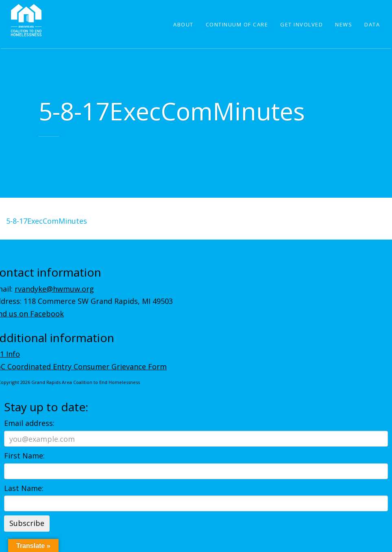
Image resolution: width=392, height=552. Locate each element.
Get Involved (302, 24)
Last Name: (24, 488)
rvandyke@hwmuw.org (54, 289)
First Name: (24, 456)
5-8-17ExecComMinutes (47, 221)
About (183, 24)
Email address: (29, 423)
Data (372, 24)
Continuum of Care (237, 24)
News (344, 24)
